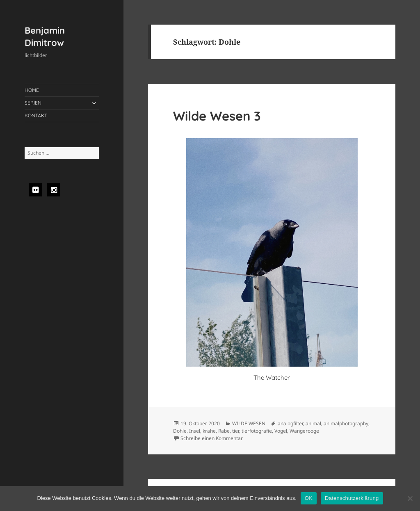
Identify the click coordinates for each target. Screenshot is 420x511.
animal (313, 423)
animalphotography (346, 423)
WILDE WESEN (249, 423)
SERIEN (33, 103)
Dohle (180, 431)
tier (236, 431)
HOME (32, 90)
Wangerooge (304, 431)
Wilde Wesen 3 (217, 116)
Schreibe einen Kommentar (212, 438)
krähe (209, 431)
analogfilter (290, 423)
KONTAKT (36, 115)
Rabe (224, 431)
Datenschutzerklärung (352, 498)
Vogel (281, 431)
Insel (195, 431)
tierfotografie (257, 431)
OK (309, 498)
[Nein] (410, 498)
